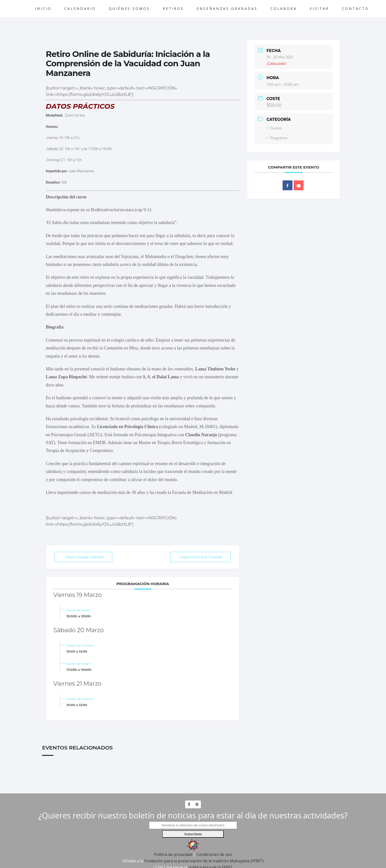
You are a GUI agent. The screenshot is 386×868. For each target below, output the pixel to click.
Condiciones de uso (214, 854)
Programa (277, 138)
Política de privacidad (173, 854)
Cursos (274, 128)
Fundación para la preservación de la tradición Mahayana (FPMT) (204, 861)
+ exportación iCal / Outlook (200, 557)
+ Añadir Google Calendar (84, 557)
